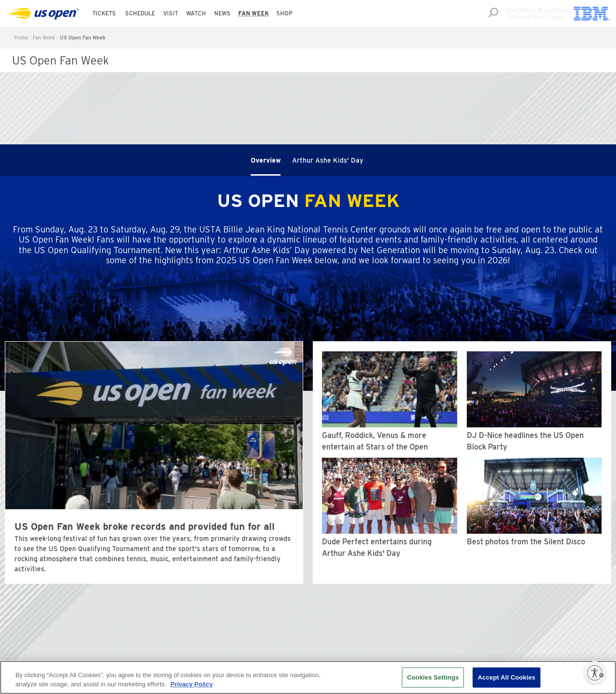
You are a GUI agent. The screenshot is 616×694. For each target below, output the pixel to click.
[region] (308, 677)
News (222, 13)
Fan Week (254, 13)
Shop (284, 13)
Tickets (104, 13)
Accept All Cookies (507, 677)
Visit (171, 13)
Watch (196, 13)
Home (21, 38)
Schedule (140, 13)
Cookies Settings (433, 677)
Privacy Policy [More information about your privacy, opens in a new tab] (192, 684)
